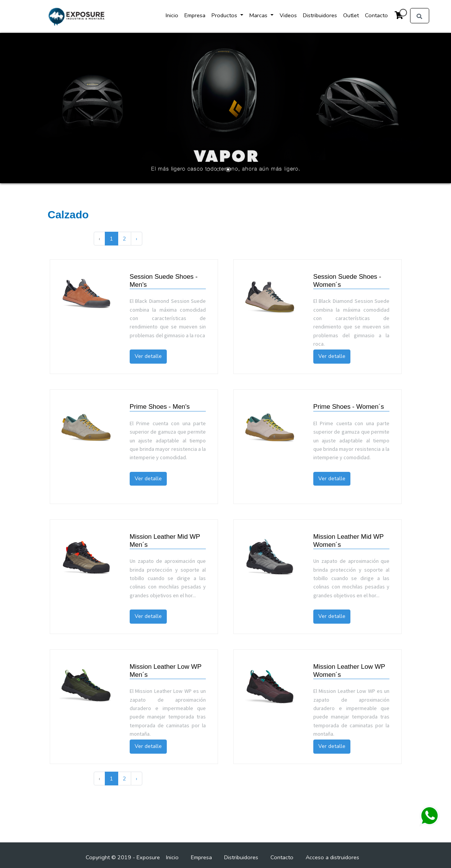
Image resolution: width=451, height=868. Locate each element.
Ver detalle (148, 356)
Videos (288, 15)
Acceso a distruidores (332, 857)
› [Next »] (137, 239)
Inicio (172, 15)
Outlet (351, 15)
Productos (225, 15)
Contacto (376, 15)
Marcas (259, 15)
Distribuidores (320, 15)
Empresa (195, 15)
